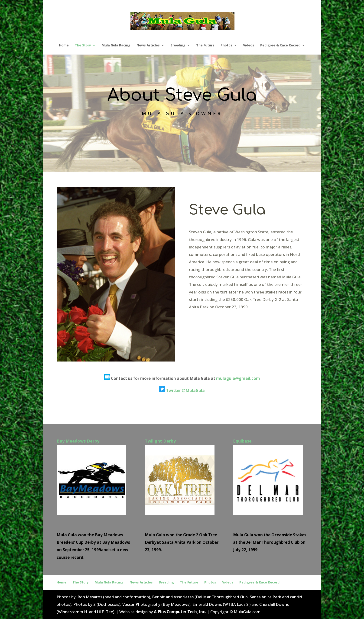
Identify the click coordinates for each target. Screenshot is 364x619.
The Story (83, 46)
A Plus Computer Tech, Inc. (180, 612)
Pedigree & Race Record (280, 46)
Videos (249, 46)
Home (64, 46)
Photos (226, 46)
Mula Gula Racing (116, 46)
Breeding (178, 46)
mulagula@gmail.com (238, 378)
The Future (205, 46)
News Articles (148, 46)
